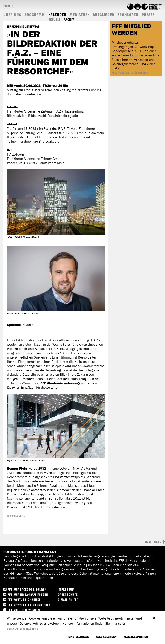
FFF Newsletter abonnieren (29, 605)
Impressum (66, 589)
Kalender (57, 15)
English (10, 6)
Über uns (12, 15)
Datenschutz (68, 594)
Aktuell (55, 19)
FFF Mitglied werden (24, 610)
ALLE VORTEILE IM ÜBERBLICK (130, 73)
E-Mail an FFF (68, 600)
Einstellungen (79, 637)
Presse (148, 15)
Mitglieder (104, 15)
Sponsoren (128, 15)
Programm (35, 15)
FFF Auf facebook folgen (27, 589)
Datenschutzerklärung (23, 629)
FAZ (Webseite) (17, 516)
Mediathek (80, 15)
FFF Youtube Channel (24, 600)
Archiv (69, 19)
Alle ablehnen (106, 637)
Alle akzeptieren (136, 637)
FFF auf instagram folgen (28, 594)
